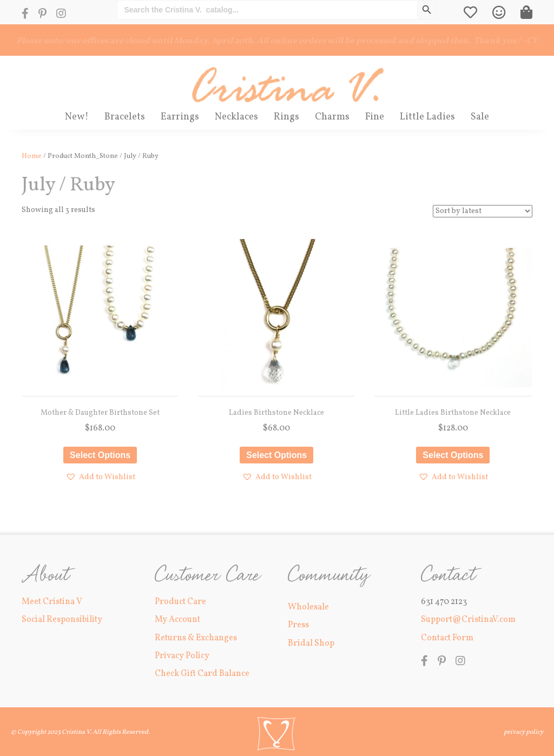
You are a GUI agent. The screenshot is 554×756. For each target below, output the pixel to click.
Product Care (180, 602)
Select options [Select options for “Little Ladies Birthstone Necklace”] (453, 455)
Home (32, 156)
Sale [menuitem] (480, 117)
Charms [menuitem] (332, 117)
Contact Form (447, 638)
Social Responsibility (62, 620)
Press (298, 625)
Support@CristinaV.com (468, 620)
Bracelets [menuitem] (125, 117)
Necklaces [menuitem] (236, 117)
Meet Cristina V (52, 602)
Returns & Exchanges (196, 638)
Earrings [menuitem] (180, 117)
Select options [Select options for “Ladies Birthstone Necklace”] (276, 455)
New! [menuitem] (77, 117)
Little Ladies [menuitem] (427, 117)
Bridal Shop (311, 644)
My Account (177, 620)
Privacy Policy (182, 656)
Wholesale (308, 607)
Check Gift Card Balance (202, 674)
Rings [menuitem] (286, 117)
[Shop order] (483, 211)
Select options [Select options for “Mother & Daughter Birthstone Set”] (100, 455)
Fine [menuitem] (375, 117)
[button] (100, 477)
